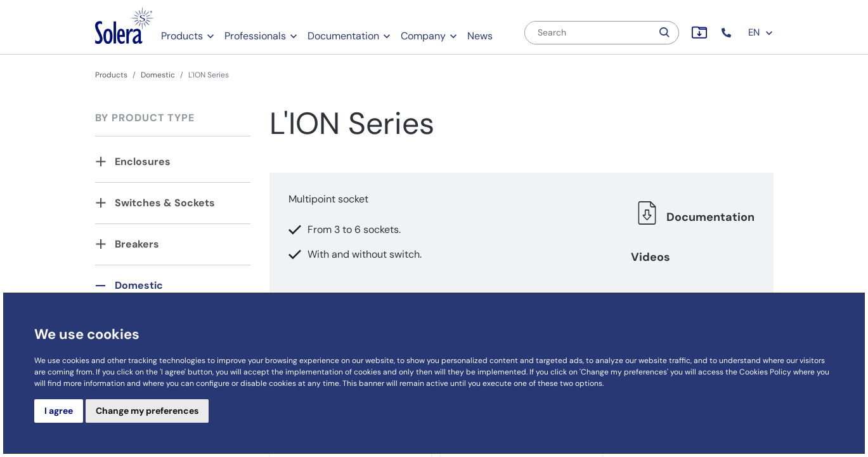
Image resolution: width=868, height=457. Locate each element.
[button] (728, 33)
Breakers (137, 244)
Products (182, 36)
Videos (651, 257)
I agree (59, 411)
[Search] (588, 33)
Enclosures (143, 162)
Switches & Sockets (165, 203)
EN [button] (761, 32)
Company (423, 36)
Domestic (158, 75)
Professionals (255, 36)
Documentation (343, 36)
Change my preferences (147, 411)
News (480, 36)
